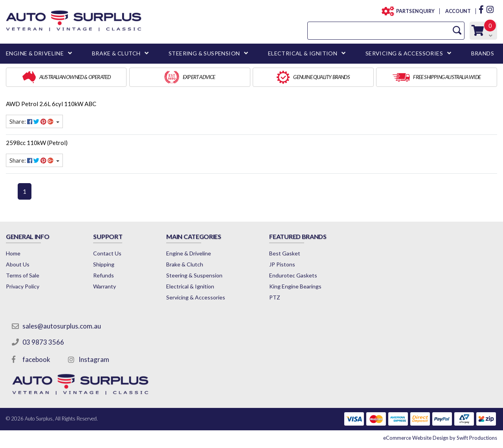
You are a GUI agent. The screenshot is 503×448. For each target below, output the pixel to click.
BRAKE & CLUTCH (116, 53)
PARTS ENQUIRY (413, 11)
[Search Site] (457, 30)
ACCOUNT (458, 11)
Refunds (104, 275)
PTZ (275, 297)
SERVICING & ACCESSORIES (404, 53)
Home (13, 253)
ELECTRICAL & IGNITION (303, 53)
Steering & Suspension (194, 275)
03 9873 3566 (43, 342)
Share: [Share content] (32, 121)
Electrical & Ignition (190, 286)
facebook (36, 359)
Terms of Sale (23, 275)
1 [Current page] (25, 191)
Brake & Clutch (185, 264)
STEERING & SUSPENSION (204, 53)
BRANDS (483, 53)
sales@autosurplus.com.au (62, 326)
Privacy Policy (23, 286)
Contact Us (107, 253)
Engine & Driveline (189, 253)
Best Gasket (285, 253)
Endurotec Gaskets (293, 275)
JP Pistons (282, 264)
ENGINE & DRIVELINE (35, 53)
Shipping (104, 264)
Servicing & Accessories (196, 297)
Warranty (105, 286)
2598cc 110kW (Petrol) (37, 143)
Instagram (94, 359)
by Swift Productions (440, 438)
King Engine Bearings (295, 286)
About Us (18, 264)
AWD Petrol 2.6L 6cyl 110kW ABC (51, 104)
